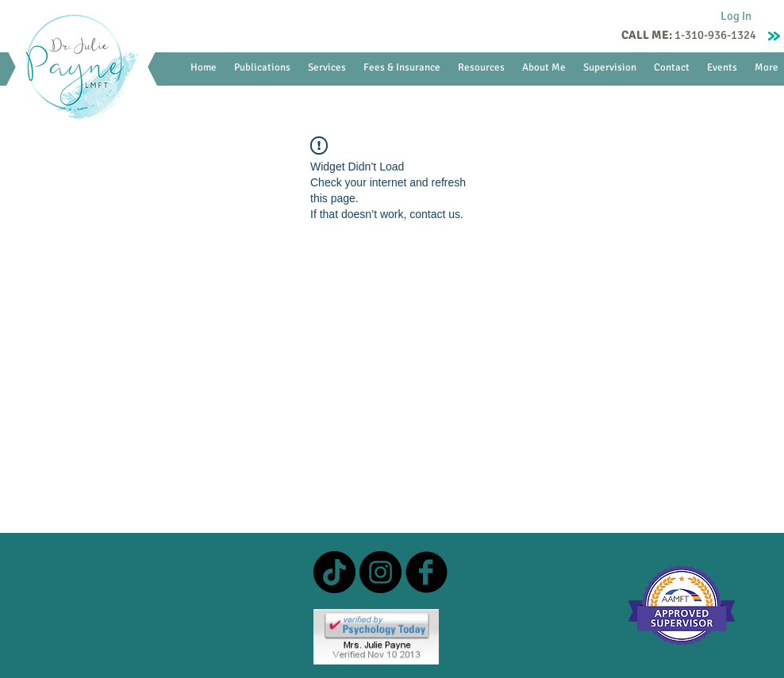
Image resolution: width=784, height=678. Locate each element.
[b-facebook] (427, 572)
